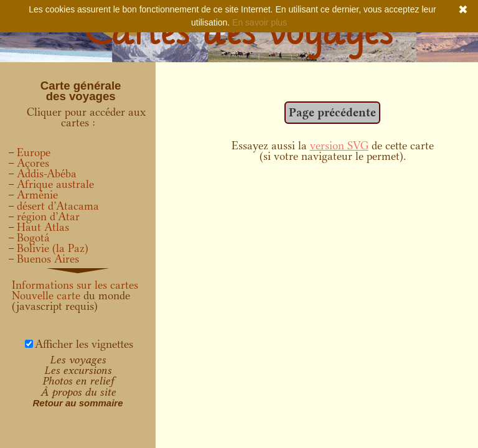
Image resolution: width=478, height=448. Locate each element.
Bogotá (33, 238)
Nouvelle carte (46, 296)
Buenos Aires (48, 259)
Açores (33, 163)
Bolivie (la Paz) (53, 248)
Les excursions (78, 370)
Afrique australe (55, 184)
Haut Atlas (43, 227)
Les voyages (78, 360)
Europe (34, 152)
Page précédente (332, 113)
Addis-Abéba (47, 174)
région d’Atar (48, 217)
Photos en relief (78, 381)
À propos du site (78, 392)
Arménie (37, 195)
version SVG (339, 146)
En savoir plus (260, 22)
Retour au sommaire (77, 403)
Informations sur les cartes (75, 285)
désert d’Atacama (58, 206)
